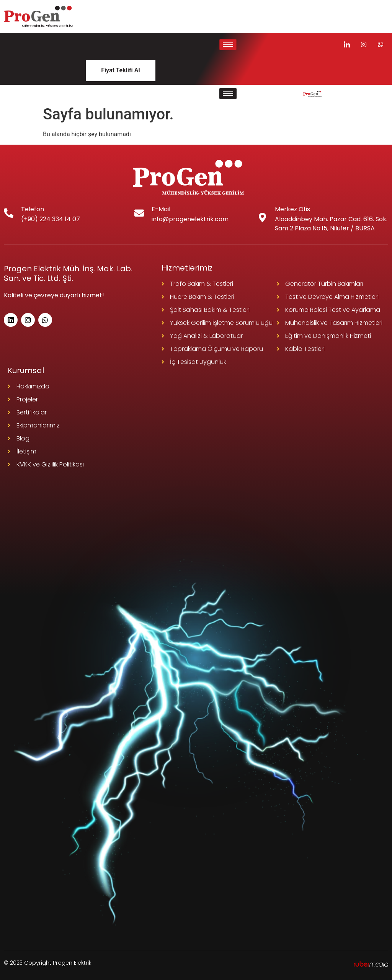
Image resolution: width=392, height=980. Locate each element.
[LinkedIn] (347, 44)
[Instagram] (364, 44)
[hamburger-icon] (228, 45)
